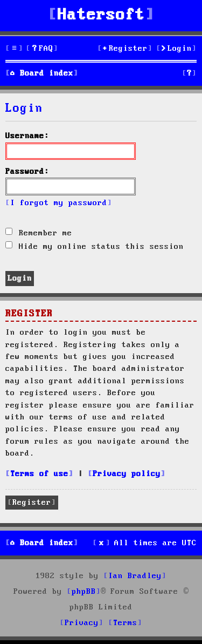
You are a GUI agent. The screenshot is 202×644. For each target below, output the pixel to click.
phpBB (84, 592)
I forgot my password (59, 203)
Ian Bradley (135, 576)
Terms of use (39, 474)
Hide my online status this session (95, 247)
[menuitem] (42, 49)
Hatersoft (101, 15)
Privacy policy (127, 474)
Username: (27, 136)
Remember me (39, 233)
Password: (27, 172)
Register (32, 503)
